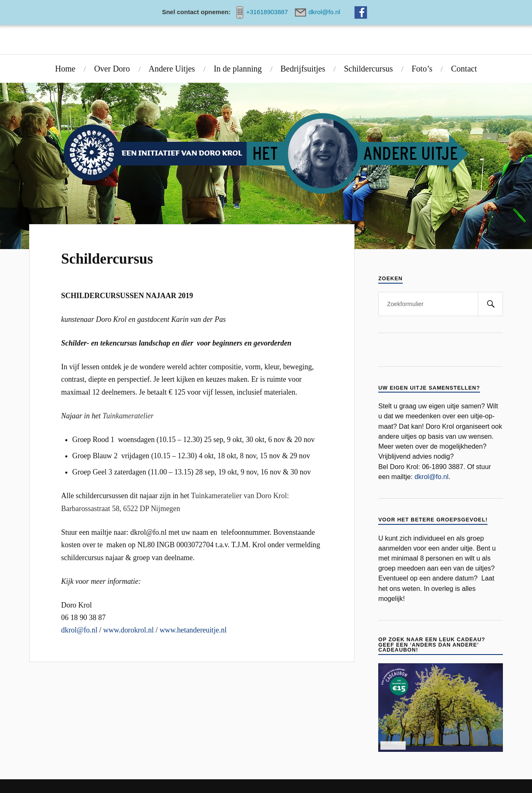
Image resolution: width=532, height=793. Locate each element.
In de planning (238, 69)
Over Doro (112, 69)
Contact (464, 69)
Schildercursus (368, 69)
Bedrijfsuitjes (303, 69)
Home (65, 69)
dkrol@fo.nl (79, 630)
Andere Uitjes (172, 69)
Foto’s (422, 69)
